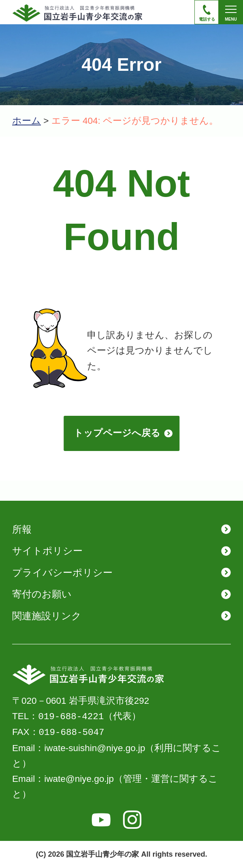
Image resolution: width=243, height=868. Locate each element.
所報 (22, 529)
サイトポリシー (47, 551)
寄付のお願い (42, 594)
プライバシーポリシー (62, 573)
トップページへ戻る (117, 433)
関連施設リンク (47, 616)
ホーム (27, 121)
